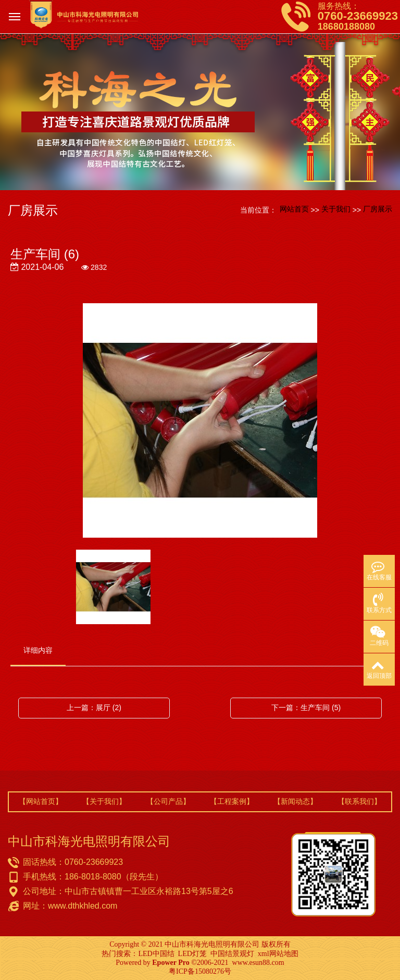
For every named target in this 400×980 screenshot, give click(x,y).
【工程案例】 (232, 801)
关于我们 (336, 209)
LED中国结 (156, 954)
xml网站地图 (278, 954)
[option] (200, 421)
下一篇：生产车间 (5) (306, 708)
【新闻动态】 (295, 801)
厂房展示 (378, 209)
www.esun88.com (258, 963)
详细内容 (38, 650)
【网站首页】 (41, 801)
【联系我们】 (359, 801)
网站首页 (294, 209)
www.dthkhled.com (83, 906)
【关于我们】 (104, 801)
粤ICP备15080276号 (200, 971)
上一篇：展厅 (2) (94, 708)
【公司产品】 (168, 801)
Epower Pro (171, 963)
